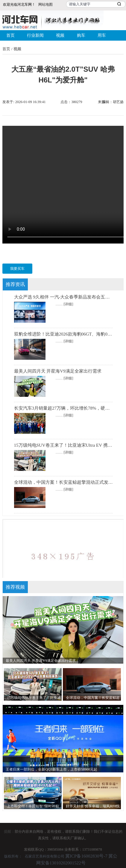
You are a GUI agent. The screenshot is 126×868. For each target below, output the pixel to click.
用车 (102, 35)
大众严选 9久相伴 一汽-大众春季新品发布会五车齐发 (66, 297)
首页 (10, 35)
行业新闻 (35, 35)
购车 (81, 35)
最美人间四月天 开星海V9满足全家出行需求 (58, 371)
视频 (60, 35)
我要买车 (17, 269)
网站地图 (45, 4)
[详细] (69, 304)
